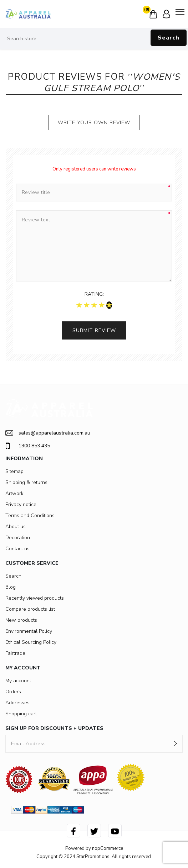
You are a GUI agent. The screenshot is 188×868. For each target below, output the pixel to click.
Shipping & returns (26, 482)
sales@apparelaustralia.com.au (48, 433)
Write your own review (94, 123)
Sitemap (14, 471)
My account (18, 681)
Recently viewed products (35, 598)
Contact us (17, 549)
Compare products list (30, 609)
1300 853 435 (28, 446)
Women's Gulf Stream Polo (112, 83)
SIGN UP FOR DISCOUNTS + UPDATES (54, 728)
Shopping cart (21, 714)
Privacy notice (21, 504)
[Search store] (94, 39)
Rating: (94, 294)
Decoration (18, 538)
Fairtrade (15, 653)
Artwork (14, 493)
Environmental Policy (29, 631)
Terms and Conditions (30, 515)
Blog (11, 587)
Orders (13, 692)
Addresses (17, 703)
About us (16, 527)
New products (21, 620)
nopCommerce (108, 848)
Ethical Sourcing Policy (31, 642)
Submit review (94, 330)
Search (169, 38)
